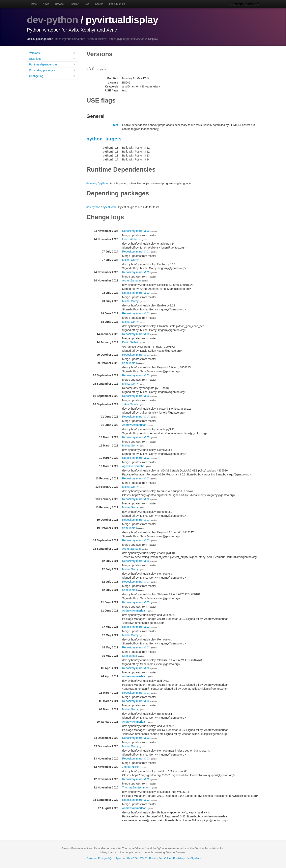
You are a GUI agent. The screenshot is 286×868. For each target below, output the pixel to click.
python (103, 183)
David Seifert (130, 342)
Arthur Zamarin (131, 280)
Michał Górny (130, 260)
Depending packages (52, 70)
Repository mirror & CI (136, 231)
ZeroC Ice (165, 858)
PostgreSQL (105, 858)
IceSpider (193, 858)
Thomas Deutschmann (136, 787)
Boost (153, 858)
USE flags (52, 58)
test (116, 125)
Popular (74, 4)
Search (99, 4)
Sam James (129, 363)
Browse (59, 4)
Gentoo (91, 858)
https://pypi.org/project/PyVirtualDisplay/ (133, 39)
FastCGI (132, 858)
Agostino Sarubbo (133, 466)
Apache (120, 858)
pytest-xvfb (109, 207)
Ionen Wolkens (131, 239)
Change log (52, 76)
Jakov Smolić (130, 404)
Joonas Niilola (131, 767)
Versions (52, 53)
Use (87, 4)
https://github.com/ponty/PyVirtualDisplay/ (81, 39)
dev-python (53, 20)
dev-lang (92, 183)
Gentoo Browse (244, 4)
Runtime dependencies (52, 64)
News (46, 4)
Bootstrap (179, 858)
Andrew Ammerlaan (134, 425)
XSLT (143, 858)
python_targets (104, 139)
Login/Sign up (117, 4)
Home (33, 4)
